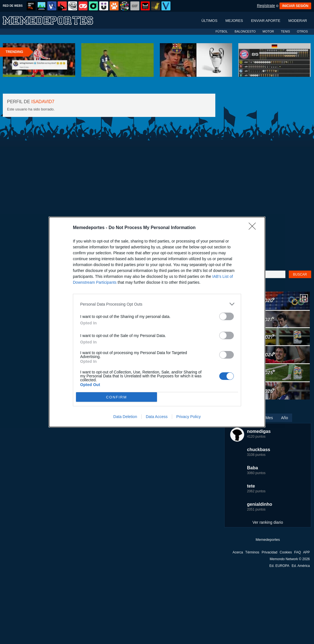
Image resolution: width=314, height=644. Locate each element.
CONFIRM (116, 397)
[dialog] (157, 322)
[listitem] (157, 304)
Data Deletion (125, 417)
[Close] (254, 228)
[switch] (227, 316)
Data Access (157, 417)
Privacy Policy (189, 417)
